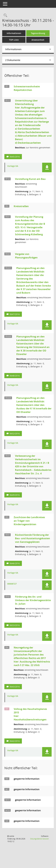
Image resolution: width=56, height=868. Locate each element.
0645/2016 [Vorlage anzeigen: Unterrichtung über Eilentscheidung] (15, 157)
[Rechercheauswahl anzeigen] (5, 15)
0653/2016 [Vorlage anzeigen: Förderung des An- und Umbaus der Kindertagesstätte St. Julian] (15, 625)
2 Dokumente (13, 60)
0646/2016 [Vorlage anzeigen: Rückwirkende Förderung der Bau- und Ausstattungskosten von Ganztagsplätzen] (15, 563)
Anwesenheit (38, 40)
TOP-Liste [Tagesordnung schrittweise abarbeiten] (14, 40)
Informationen (14, 33)
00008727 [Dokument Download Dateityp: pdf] (12, 584)
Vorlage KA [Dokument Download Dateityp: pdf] (13, 166)
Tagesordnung (38, 33)
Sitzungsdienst (39, 839)
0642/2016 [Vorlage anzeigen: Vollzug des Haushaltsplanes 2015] (15, 741)
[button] (47, 167)
